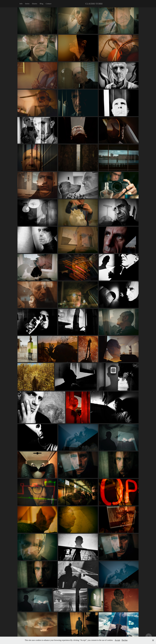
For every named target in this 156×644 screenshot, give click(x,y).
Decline (125, 640)
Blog (41, 4)
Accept (117, 640)
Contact (49, 4)
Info (21, 4)
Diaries (35, 4)
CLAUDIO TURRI (94, 4)
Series (27, 4)
